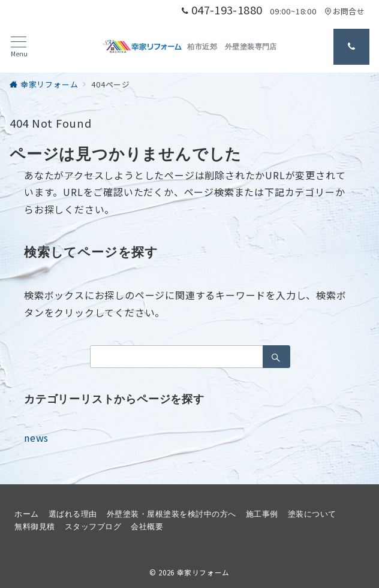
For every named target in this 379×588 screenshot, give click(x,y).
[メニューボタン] (19, 47)
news (36, 438)
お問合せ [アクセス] (345, 11)
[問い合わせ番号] (351, 47)
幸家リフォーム (203, 572)
